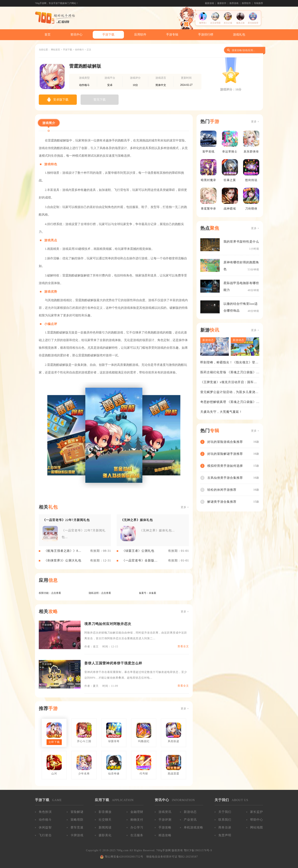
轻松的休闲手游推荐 (222, 490)
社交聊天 (105, 820)
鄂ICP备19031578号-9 (198, 850)
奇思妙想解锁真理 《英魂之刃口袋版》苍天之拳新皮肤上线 (228, 402)
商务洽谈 (225, 827)
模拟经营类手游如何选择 (225, 466)
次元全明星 (215, 23)
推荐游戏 (234, 3)
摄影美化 (105, 835)
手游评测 (165, 820)
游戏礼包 (239, 35)
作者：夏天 (92, 686)
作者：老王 (92, 647)
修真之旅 (240, 23)
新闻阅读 (105, 827)
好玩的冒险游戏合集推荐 (225, 442)
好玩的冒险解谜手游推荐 (225, 454)
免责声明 (225, 835)
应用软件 (140, 35)
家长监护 (257, 812)
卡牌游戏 (77, 835)
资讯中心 (76, 35)
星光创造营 (253, 23)
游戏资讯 (165, 812)
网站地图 (257, 827)
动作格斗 (79, 50)
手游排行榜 (206, 35)
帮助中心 (257, 820)
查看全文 (183, 646)
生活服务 (137, 835)
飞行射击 (45, 835)
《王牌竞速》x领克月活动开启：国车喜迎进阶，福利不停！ (229, 382)
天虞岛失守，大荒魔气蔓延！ (221, 412)
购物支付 (137, 820)
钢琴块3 (203, 23)
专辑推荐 (258, 3)
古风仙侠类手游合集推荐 (225, 478)
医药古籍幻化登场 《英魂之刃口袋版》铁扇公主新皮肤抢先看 (228, 372)
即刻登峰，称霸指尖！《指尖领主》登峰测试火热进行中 (229, 363)
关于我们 (225, 812)
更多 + (185, 507)
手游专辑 (172, 35)
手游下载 (108, 35)
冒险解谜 (77, 812)
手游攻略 (165, 827)
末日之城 (228, 23)
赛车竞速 (77, 827)
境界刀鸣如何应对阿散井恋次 (108, 624)
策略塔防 (77, 820)
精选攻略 (165, 835)
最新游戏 (209, 3)
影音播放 (105, 812)
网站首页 (55, 50)
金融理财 (137, 812)
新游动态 (190, 812)
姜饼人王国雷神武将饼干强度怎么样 (113, 663)
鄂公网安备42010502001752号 (124, 857)
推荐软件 (246, 3)
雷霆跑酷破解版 (85, 66)
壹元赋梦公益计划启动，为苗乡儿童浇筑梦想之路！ (229, 392)
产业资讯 (190, 820)
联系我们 (225, 820)
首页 (48, 35)
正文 (89, 50)
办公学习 (137, 827)
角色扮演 (45, 812)
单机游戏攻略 (193, 827)
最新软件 (222, 3)
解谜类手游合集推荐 (222, 502)
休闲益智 (45, 827)
